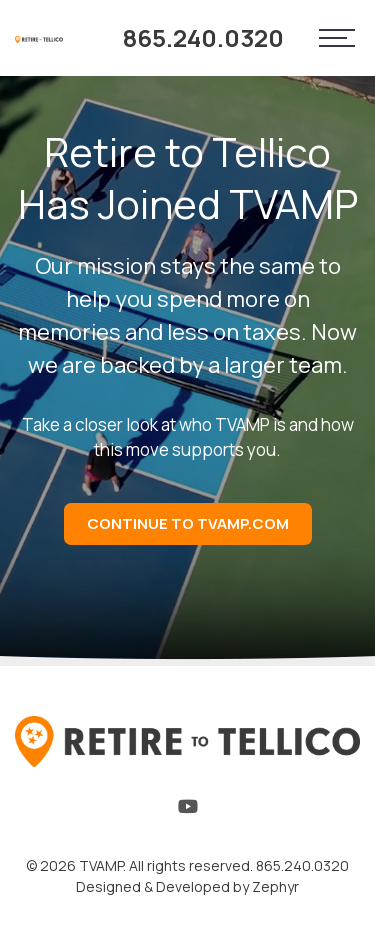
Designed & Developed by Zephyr (187, 886)
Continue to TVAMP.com (188, 523)
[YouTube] (188, 811)
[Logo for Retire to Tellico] (39, 38)
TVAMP (101, 865)
